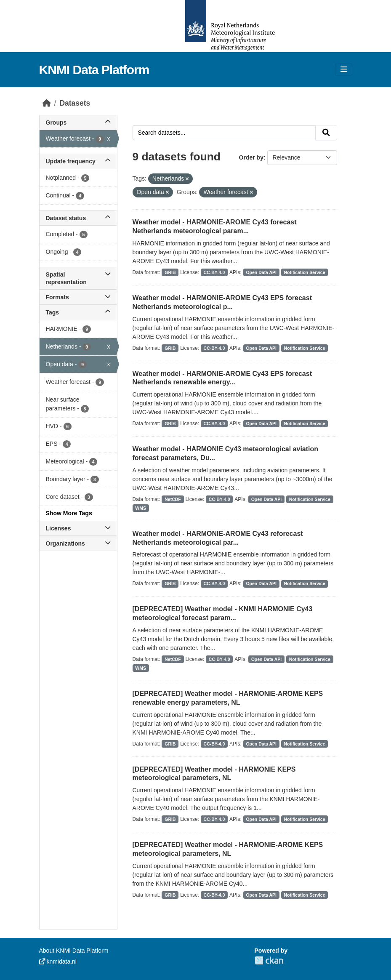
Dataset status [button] (78, 218)
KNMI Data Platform (94, 70)
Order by (251, 157)
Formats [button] (78, 297)
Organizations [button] (78, 543)
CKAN (269, 960)
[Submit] (326, 133)
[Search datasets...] (224, 133)
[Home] (47, 103)
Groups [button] (78, 122)
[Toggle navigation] (344, 70)
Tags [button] (78, 312)
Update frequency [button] (78, 161)
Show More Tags (69, 513)
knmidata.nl (58, 961)
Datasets (75, 103)
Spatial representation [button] (78, 278)
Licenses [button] (78, 528)
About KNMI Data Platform (74, 951)
